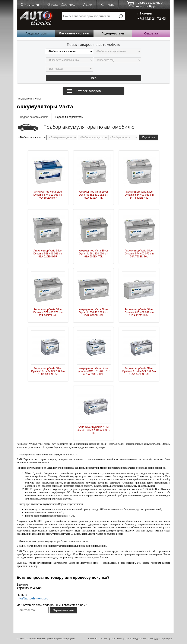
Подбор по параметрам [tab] (69, 117)
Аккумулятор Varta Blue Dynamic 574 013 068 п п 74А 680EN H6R (48, 195)
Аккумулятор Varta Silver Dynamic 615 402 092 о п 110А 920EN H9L (139, 312)
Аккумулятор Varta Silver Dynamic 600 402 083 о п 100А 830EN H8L (94, 312)
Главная (93, 638)
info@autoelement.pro (32, 598)
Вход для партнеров (161, 638)
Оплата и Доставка (61, 4)
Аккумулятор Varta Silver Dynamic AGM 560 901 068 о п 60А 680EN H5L (48, 371)
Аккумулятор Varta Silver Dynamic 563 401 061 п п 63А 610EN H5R (48, 254)
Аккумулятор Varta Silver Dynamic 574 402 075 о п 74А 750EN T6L (139, 254)
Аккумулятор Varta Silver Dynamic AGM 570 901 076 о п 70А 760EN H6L (94, 371)
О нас (104, 638)
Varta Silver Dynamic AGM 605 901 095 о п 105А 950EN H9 (93, 430)
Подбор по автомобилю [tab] (34, 117)
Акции (88, 4)
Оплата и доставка (136, 638)
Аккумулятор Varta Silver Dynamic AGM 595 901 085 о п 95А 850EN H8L (139, 371)
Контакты (107, 4)
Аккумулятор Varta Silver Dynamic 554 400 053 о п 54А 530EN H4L (139, 195)
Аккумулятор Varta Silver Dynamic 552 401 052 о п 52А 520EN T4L (94, 195)
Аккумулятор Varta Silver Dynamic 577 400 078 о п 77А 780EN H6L (48, 312)
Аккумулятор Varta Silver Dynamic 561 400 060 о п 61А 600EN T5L (94, 254)
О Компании (30, 4)
